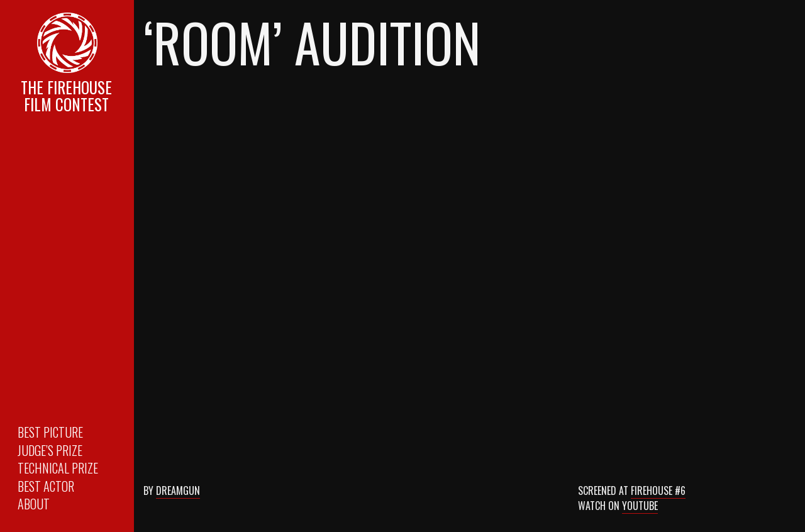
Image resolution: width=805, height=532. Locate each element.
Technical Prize (58, 468)
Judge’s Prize (50, 450)
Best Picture (50, 432)
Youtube (640, 506)
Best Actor (46, 486)
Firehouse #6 (658, 490)
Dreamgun (178, 490)
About (34, 504)
